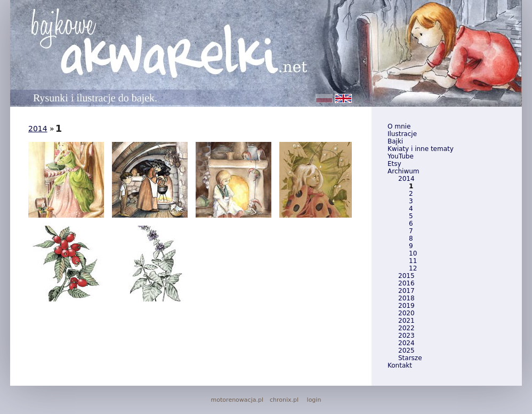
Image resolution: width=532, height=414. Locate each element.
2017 (406, 291)
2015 (406, 276)
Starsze (410, 358)
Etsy (394, 164)
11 (413, 261)
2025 (406, 351)
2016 (406, 283)
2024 (406, 343)
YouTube (401, 156)
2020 (406, 313)
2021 (406, 321)
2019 (406, 306)
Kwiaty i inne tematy (421, 149)
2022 (406, 328)
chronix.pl (284, 400)
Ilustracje (402, 134)
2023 (406, 336)
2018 (406, 298)
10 (413, 253)
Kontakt (400, 365)
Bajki (395, 141)
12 (413, 268)
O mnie (399, 126)
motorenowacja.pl (237, 400)
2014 (406, 179)
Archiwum (404, 171)
